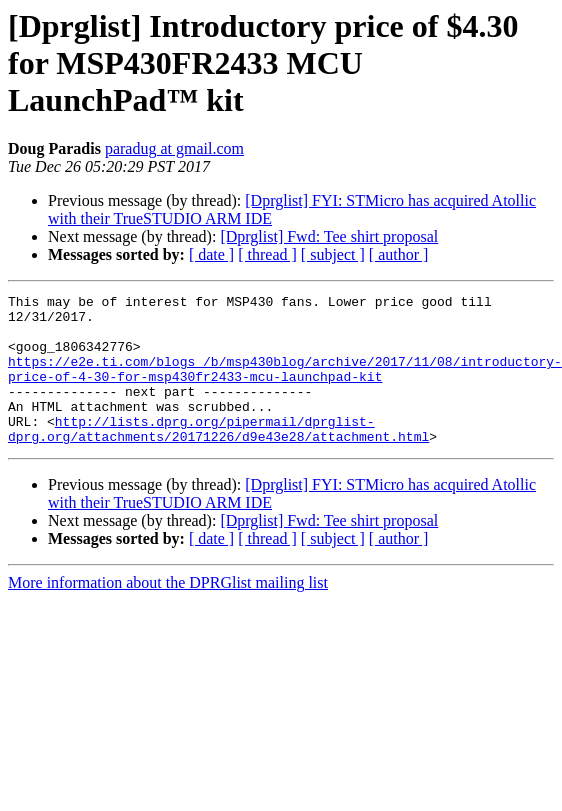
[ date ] (211, 254)
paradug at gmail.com (174, 148)
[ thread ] (267, 254)
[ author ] (399, 254)
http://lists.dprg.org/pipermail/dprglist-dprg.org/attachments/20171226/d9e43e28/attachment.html (218, 457)
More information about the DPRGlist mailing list (168, 612)
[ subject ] (333, 254)
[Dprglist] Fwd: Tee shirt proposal (329, 236)
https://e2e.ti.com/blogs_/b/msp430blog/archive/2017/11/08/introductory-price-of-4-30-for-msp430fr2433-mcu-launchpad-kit (285, 385)
